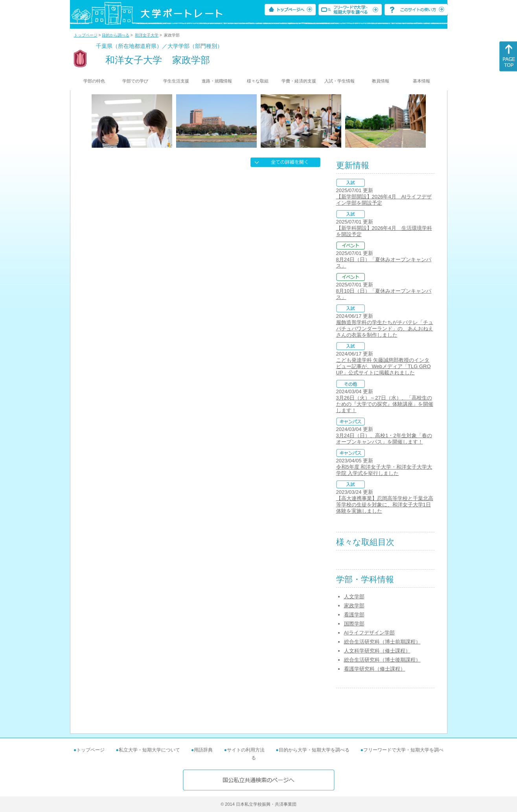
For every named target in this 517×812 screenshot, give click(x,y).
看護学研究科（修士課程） (375, 669)
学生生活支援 (176, 81)
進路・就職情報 (217, 81)
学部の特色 (94, 81)
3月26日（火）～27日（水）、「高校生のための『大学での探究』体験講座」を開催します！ (385, 404)
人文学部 (354, 597)
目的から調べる (116, 35)
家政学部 (354, 606)
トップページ (86, 35)
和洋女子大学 (147, 35)
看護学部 (354, 615)
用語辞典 (203, 750)
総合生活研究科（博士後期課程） (382, 660)
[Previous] (94, 121)
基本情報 (421, 81)
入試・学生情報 (339, 81)
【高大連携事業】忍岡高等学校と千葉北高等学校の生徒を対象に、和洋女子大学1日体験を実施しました (385, 505)
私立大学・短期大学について (149, 750)
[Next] (423, 121)
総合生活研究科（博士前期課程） (382, 642)
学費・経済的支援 (299, 81)
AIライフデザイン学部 (369, 633)
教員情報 (381, 81)
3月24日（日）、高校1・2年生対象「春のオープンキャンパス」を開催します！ (384, 439)
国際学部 (354, 624)
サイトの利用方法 (246, 750)
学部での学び (135, 81)
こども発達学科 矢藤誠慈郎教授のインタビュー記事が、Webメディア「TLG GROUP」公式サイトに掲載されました (384, 366)
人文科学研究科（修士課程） (377, 651)
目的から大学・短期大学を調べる (314, 750)
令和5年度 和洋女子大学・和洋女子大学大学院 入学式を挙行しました (384, 470)
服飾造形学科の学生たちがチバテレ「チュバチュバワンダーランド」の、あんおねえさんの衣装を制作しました (385, 329)
